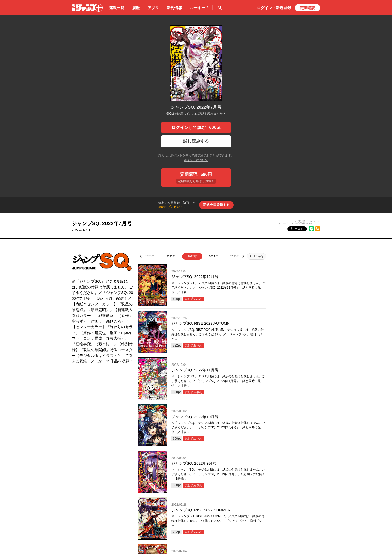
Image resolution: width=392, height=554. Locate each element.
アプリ (153, 8)
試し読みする (196, 141)
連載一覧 (117, 8)
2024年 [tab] (149, 256)
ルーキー (199, 8)
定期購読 (308, 8)
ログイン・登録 (274, 8)
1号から (259, 256)
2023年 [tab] (171, 256)
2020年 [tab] (235, 256)
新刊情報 (174, 8)
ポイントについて (196, 160)
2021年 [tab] (213, 256)
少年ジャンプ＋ (87, 8)
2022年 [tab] (192, 256)
